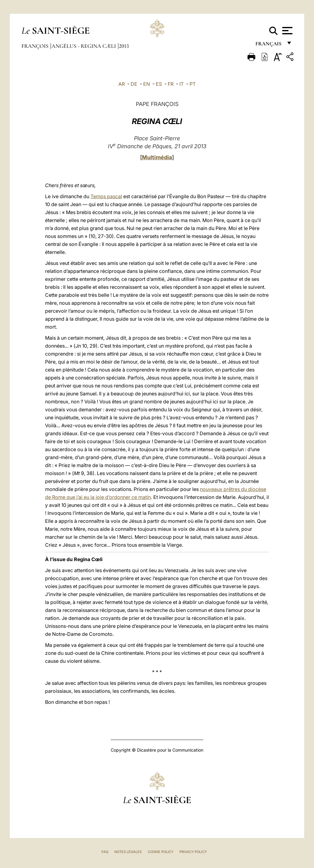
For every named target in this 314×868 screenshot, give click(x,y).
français (269, 45)
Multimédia (157, 157)
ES (159, 84)
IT (182, 84)
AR (122, 84)
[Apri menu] (287, 31)
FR (171, 84)
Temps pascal (106, 196)
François (36, 46)
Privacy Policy (193, 852)
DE (134, 84)
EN (147, 84)
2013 (124, 46)
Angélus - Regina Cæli (84, 46)
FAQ (105, 852)
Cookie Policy (161, 852)
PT (193, 84)
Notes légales (128, 852)
